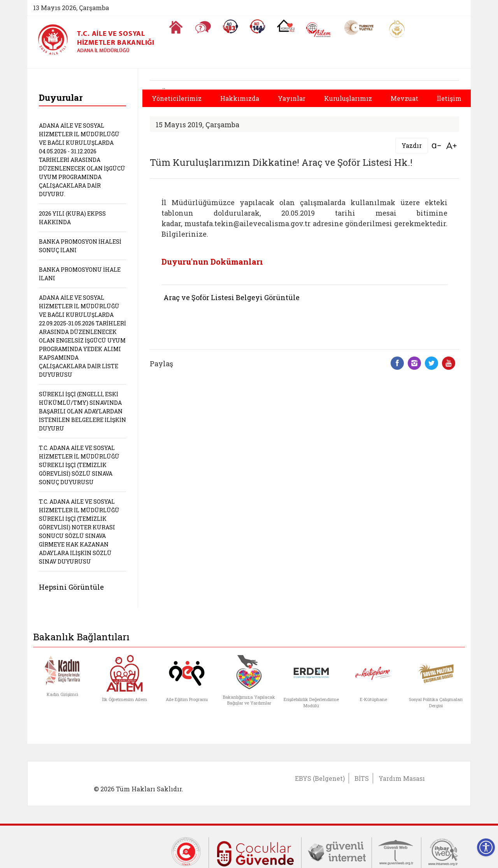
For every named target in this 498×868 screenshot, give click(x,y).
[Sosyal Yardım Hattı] (258, 26)
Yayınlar (292, 98)
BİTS (362, 778)
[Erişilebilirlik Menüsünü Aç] (486, 847)
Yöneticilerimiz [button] (177, 98)
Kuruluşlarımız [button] (348, 98)
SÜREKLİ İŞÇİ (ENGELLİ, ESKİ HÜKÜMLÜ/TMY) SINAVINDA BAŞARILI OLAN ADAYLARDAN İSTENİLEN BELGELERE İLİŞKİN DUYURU (82, 411)
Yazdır (412, 145)
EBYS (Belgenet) (320, 778)
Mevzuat (404, 98)
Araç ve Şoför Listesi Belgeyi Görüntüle (231, 297)
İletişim (449, 98)
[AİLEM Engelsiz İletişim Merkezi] (319, 30)
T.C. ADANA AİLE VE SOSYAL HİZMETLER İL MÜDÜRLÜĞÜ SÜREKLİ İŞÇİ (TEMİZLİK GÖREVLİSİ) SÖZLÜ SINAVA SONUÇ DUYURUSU (79, 465)
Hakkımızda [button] (240, 98)
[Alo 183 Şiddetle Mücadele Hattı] (230, 26)
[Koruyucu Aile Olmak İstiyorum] (286, 26)
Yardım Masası (402, 778)
